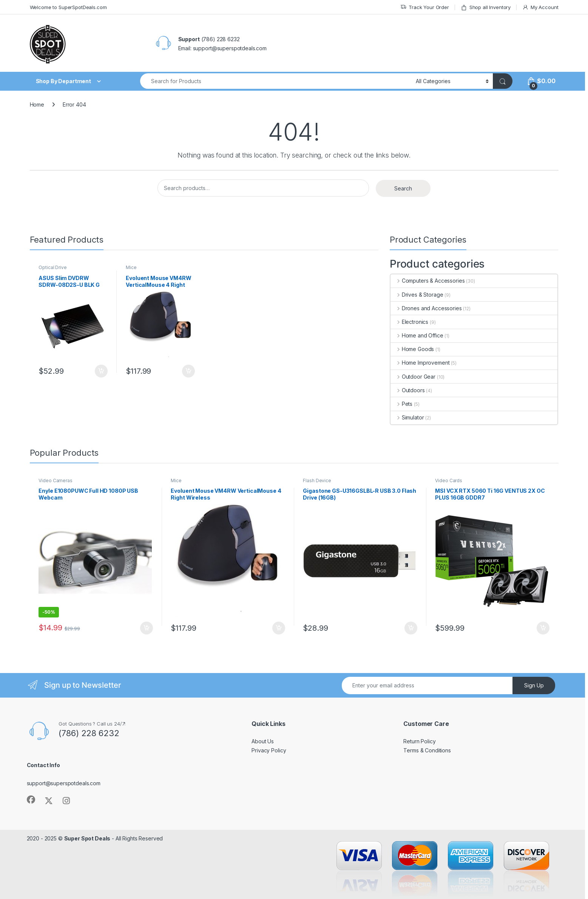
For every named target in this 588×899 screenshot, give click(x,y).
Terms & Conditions (427, 750)
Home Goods (412, 349)
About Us (263, 741)
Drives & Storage (417, 295)
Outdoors (408, 390)
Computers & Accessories (428, 281)
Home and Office (417, 335)
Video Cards (448, 480)
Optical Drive (52, 267)
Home (37, 104)
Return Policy (419, 741)
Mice (131, 267)
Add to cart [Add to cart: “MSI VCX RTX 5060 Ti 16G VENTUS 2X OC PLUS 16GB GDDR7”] (543, 628)
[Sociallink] (31, 800)
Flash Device (317, 480)
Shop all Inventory (486, 7)
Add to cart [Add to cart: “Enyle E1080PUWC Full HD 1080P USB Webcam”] (147, 628)
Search (403, 188)
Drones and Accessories (426, 308)
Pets (401, 404)
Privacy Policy (269, 750)
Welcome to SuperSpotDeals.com (68, 7)
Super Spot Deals (87, 838)
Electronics (409, 322)
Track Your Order (425, 7)
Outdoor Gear (413, 377)
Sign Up (534, 685)
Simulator (407, 417)
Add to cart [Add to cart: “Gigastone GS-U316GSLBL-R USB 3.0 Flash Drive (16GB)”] (411, 628)
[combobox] (276, 81)
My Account (540, 7)
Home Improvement (420, 363)
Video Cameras (55, 480)
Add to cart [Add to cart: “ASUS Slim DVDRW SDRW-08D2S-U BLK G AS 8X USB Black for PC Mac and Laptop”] (101, 371)
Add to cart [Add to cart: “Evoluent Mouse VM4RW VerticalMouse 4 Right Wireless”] (188, 371)
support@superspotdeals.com (64, 783)
